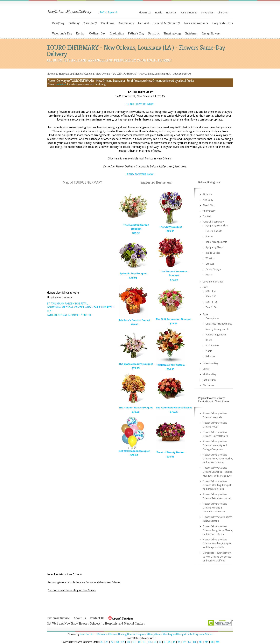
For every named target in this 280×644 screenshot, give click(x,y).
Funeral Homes (189, 13)
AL (102, 642)
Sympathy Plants (214, 247)
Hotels (159, 13)
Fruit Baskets (212, 346)
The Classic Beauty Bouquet (136, 364)
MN (218, 642)
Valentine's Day (62, 33)
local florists (87, 634)
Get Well (144, 23)
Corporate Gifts (223, 23)
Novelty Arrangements (217, 329)
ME (195, 642)
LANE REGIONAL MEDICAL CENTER (69, 315)
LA (189, 642)
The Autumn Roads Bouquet (136, 408)
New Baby (90, 23)
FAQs (103, 12)
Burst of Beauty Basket (170, 452)
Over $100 (211, 307)
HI (155, 642)
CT (134, 642)
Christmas (191, 33)
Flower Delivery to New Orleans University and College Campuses (215, 445)
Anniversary (126, 23)
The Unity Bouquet (171, 227)
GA (150, 642)
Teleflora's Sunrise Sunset (134, 320)
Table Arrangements (216, 242)
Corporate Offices (203, 634)
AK (107, 642)
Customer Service (58, 618)
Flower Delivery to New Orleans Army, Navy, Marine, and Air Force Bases (218, 459)
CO (128, 642)
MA (207, 642)
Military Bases (154, 634)
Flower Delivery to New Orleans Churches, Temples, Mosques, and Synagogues (218, 472)
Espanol (112, 12)
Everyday (58, 23)
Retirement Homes (107, 634)
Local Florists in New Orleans (65, 574)
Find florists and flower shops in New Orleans (72, 590)
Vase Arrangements (216, 335)
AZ (112, 642)
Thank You (108, 23)
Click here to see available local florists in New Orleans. (140, 158)
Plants (209, 351)
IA (174, 642)
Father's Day (136, 33)
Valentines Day (211, 363)
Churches (223, 13)
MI (212, 642)
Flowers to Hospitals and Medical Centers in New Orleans (78, 74)
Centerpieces (212, 318)
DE (140, 642)
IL (165, 642)
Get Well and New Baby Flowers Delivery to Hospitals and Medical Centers (96, 623)
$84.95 (171, 369)
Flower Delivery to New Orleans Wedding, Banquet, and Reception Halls (217, 485)
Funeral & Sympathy (167, 23)
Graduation (117, 33)
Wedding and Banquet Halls (177, 634)
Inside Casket (213, 253)
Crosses (210, 264)
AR (117, 642)
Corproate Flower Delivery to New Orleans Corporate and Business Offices (217, 557)
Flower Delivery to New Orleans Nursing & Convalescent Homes (215, 508)
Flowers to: (145, 13)
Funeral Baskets (214, 231)
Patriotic (154, 33)
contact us (60, 84)
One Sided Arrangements (219, 324)
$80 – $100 (212, 302)
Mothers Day (97, 33)
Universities (207, 13)
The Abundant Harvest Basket (174, 408)
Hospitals (171, 13)
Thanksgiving (172, 33)
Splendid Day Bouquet (133, 273)
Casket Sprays (213, 269)
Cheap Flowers (211, 33)
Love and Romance (196, 23)
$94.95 (171, 457)
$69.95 (134, 455)
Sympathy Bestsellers (217, 226)
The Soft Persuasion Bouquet (174, 319)
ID (160, 642)
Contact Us (97, 618)
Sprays (209, 237)
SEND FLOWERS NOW (140, 104)
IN (169, 642)
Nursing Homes (126, 634)
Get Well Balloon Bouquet (134, 451)
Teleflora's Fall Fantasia (171, 365)
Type (205, 314)
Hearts (209, 275)
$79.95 (136, 233)
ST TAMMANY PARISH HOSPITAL (67, 304)
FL (145, 642)
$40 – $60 (211, 291)
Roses (209, 340)
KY (184, 642)
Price (205, 287)
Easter (80, 33)
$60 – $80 (211, 296)
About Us (80, 618)
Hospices (141, 634)
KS (179, 642)
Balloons (210, 356)
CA (123, 642)
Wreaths (210, 258)
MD (201, 642)
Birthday (74, 23)
